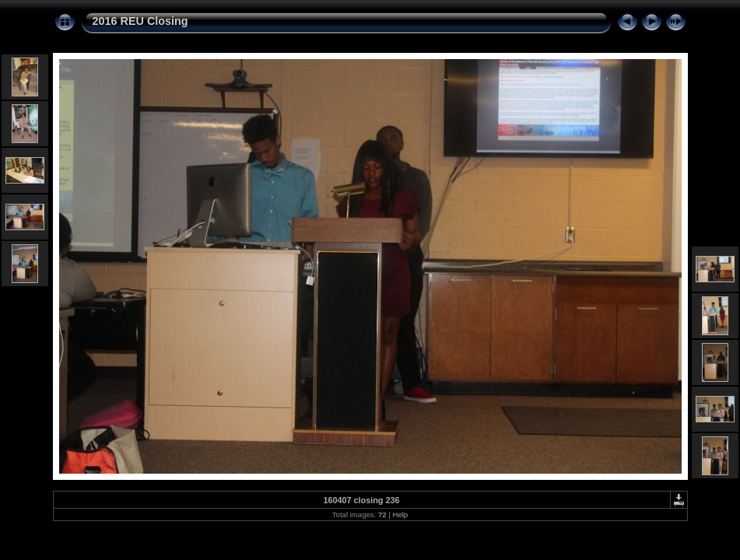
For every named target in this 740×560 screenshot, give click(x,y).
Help (400, 514)
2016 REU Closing (140, 21)
